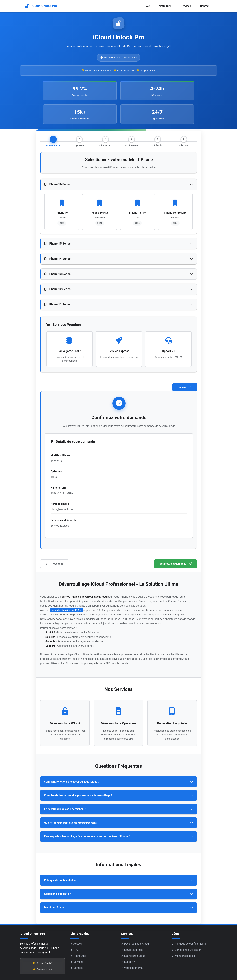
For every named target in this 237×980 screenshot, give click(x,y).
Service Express (132, 931)
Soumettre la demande (176, 545)
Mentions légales (183, 937)
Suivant (185, 368)
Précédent (54, 545)
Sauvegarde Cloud (133, 937)
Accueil (76, 925)
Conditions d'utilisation (187, 931)
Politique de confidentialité (189, 925)
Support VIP (130, 943)
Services (186, 6)
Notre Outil (165, 6)
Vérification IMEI (132, 949)
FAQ (147, 6)
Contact (205, 6)
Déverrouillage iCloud (135, 925)
